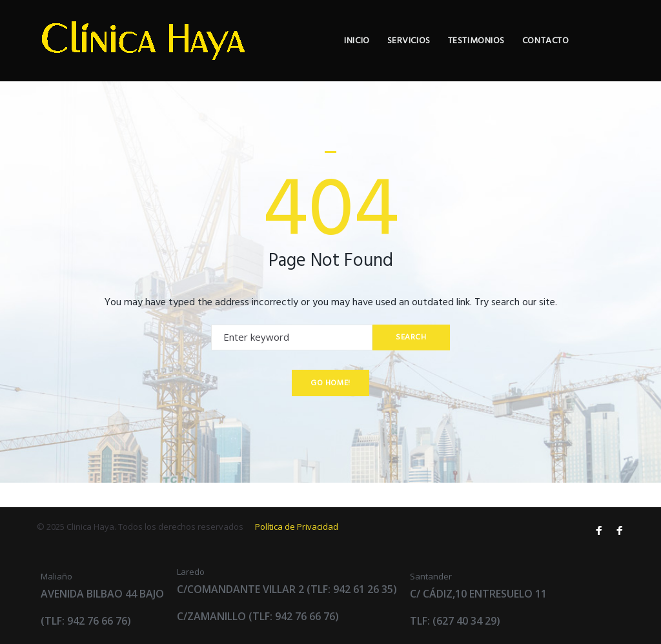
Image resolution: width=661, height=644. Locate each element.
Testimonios (523, 53)
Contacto (593, 53)
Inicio (404, 53)
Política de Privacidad (297, 527)
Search (411, 361)
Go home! (330, 407)
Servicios (455, 53)
